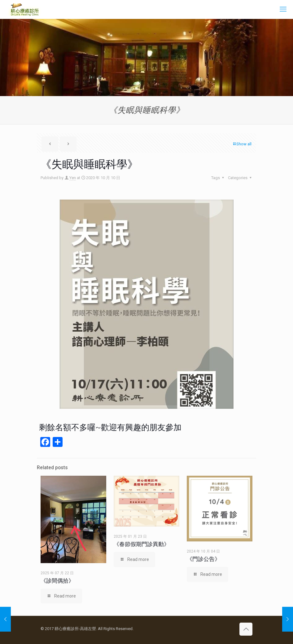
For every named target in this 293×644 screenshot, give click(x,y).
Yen (73, 178)
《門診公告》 (203, 559)
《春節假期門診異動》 (142, 544)
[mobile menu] (283, 9)
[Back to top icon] (246, 629)
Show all (242, 144)
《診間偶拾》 (57, 581)
